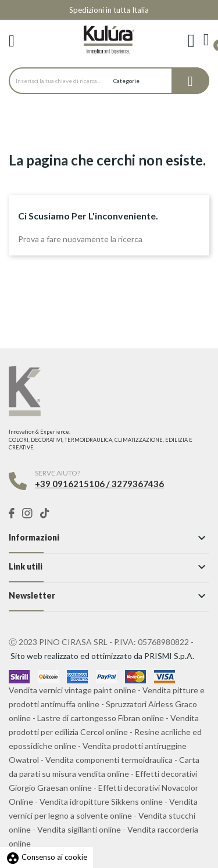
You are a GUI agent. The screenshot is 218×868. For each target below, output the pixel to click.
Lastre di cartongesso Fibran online (101, 718)
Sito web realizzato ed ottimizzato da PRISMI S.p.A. (102, 656)
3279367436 (138, 484)
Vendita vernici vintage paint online (72, 690)
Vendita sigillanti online (79, 829)
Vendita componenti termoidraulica (109, 760)
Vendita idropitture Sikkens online (101, 802)
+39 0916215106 (70, 484)
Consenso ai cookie (47, 857)
